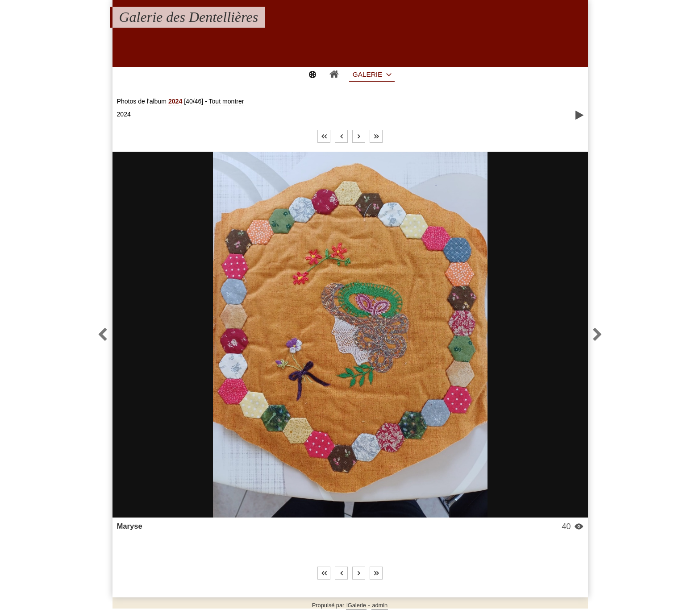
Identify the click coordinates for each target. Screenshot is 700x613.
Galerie (368, 74)
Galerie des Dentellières (189, 17)
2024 (175, 101)
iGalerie (356, 605)
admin (380, 605)
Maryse (130, 526)
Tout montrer (226, 101)
